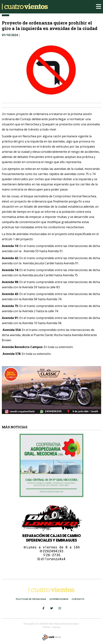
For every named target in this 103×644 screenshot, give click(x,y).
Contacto (78, 599)
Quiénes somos (59, 599)
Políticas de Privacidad (31, 599)
